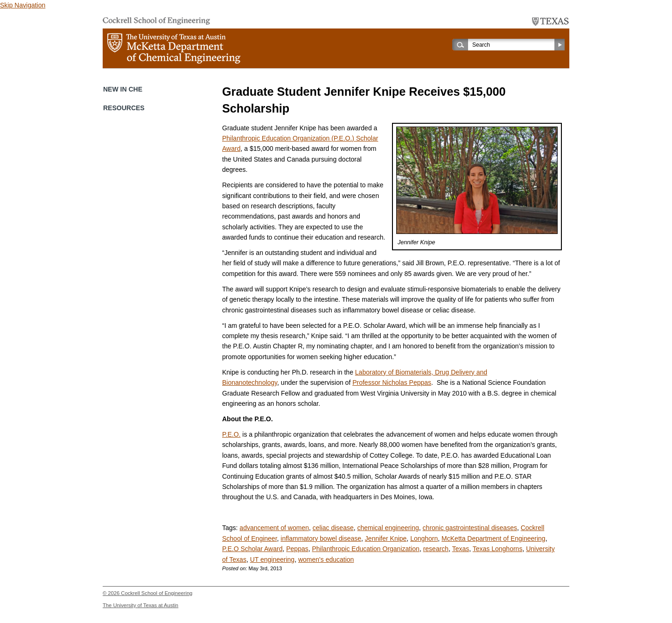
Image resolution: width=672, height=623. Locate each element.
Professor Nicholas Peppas (392, 382)
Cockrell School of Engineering (157, 593)
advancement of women (274, 528)
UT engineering (272, 559)
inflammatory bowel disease (321, 538)
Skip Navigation (23, 5)
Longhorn (424, 538)
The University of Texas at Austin (140, 605)
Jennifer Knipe (386, 538)
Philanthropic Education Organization (366, 549)
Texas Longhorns (498, 549)
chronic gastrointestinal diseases (470, 528)
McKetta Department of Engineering (493, 538)
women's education (326, 559)
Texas (461, 549)
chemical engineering (388, 528)
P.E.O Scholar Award (252, 549)
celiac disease (333, 528)
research (436, 549)
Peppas (297, 549)
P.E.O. (231, 434)
